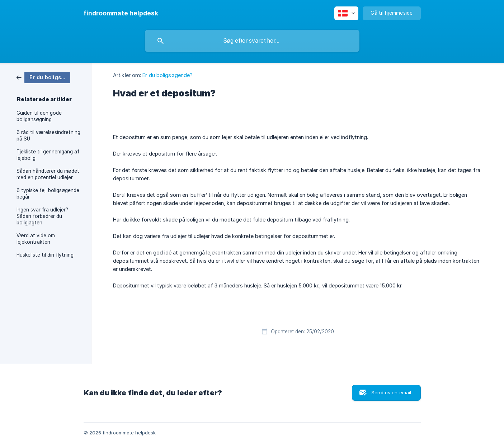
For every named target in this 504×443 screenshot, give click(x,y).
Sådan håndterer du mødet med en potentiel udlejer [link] (48, 174)
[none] (121, 13)
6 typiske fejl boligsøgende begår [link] (48, 194)
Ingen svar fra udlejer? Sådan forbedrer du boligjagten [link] (42, 216)
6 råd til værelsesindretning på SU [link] (48, 135)
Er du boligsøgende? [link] (168, 75)
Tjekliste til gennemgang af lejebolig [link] (48, 155)
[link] (43, 77)
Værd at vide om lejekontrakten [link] (36, 239)
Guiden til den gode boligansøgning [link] (39, 116)
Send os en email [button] (391, 392)
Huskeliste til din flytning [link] (45, 255)
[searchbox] (252, 41)
